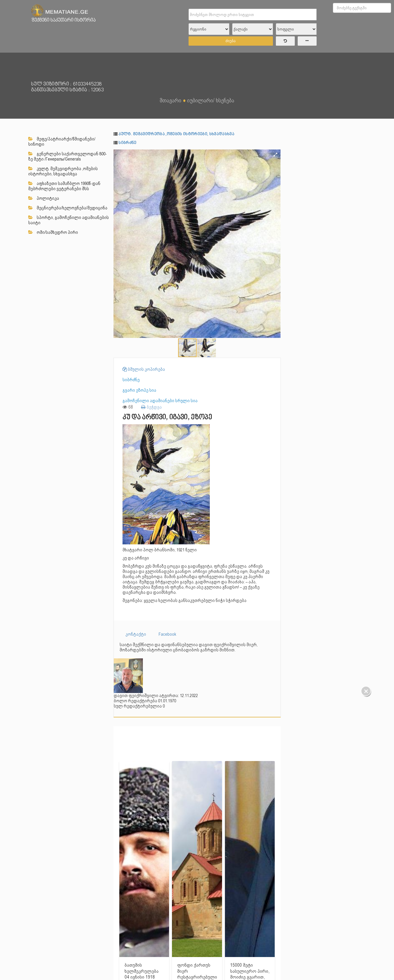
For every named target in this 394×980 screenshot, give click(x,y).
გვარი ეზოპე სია (139, 390)
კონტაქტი (136, 634)
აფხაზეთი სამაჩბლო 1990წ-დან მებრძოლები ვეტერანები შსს (64, 186)
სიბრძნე (127, 143)
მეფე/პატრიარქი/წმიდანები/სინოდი (62, 142)
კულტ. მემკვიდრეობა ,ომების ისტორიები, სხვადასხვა (63, 171)
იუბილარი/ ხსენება (211, 100)
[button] (276, 155)
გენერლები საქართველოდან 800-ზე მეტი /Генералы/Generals (68, 156)
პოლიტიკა (44, 198)
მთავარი (171, 100)
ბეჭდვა (151, 407)
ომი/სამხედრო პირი (53, 232)
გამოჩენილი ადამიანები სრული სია (160, 401)
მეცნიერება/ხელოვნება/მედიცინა (68, 208)
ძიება (231, 41)
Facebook (167, 634)
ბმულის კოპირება (144, 369)
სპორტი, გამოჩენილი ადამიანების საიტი (69, 220)
